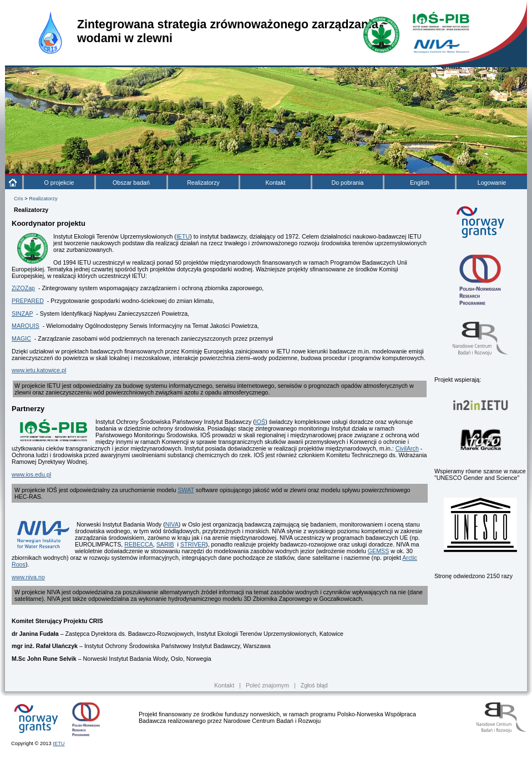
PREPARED (28, 301)
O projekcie (59, 183)
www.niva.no (28, 577)
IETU (183, 236)
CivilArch (407, 448)
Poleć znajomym (267, 685)
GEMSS (379, 551)
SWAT (186, 490)
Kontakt (275, 183)
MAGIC (21, 338)
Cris (19, 199)
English (420, 183)
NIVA (172, 524)
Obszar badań (131, 183)
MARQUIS (26, 326)
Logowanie (492, 183)
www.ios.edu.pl (31, 474)
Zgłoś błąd (314, 685)
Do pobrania (347, 183)
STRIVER (193, 544)
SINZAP (22, 313)
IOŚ (260, 422)
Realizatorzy (203, 183)
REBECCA (139, 544)
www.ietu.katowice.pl (39, 370)
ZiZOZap (23, 288)
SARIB (165, 544)
